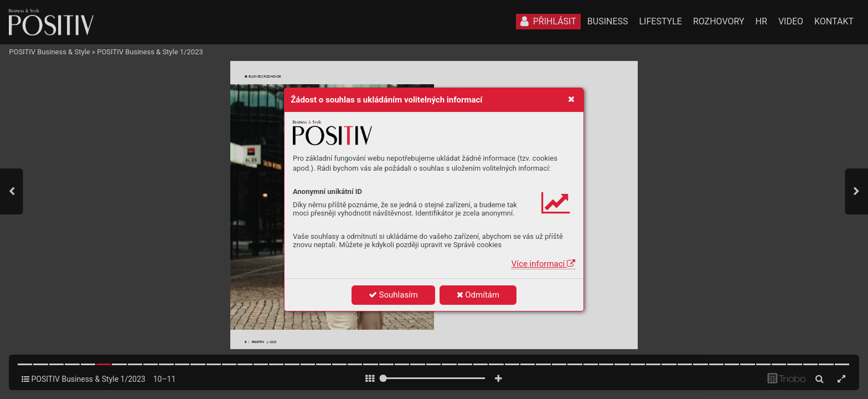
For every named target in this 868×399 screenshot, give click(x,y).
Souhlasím (393, 295)
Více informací (543, 264)
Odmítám (478, 295)
